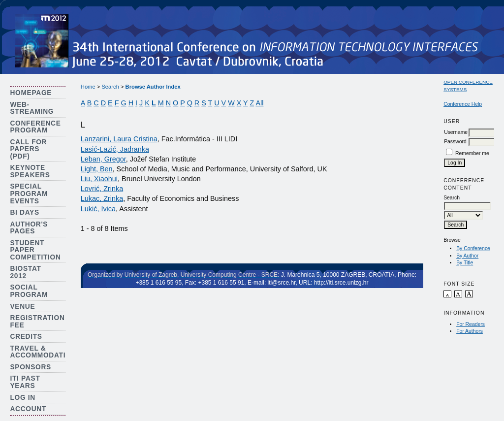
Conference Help (463, 104)
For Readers (471, 324)
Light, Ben (97, 169)
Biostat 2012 (25, 272)
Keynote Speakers (30, 171)
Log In (23, 398)
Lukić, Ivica (98, 209)
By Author (467, 256)
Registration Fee (37, 322)
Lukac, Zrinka (102, 198)
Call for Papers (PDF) (28, 149)
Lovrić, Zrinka (102, 189)
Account (28, 409)
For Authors (470, 331)
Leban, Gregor (103, 159)
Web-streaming (32, 108)
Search (110, 87)
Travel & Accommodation (43, 352)
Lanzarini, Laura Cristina (119, 139)
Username (456, 132)
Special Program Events (29, 194)
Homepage (31, 93)
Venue (22, 307)
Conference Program (35, 127)
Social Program (29, 291)
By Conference (473, 248)
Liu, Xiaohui (99, 179)
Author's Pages (29, 228)
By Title (465, 263)
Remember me (472, 153)
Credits (26, 337)
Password (455, 142)
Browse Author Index (153, 87)
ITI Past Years (25, 382)
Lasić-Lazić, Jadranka (115, 149)
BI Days (24, 212)
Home (88, 87)
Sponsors (30, 367)
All (259, 103)
